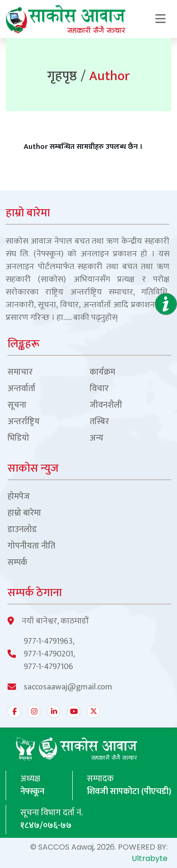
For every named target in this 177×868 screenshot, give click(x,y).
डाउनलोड (22, 530)
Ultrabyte (150, 858)
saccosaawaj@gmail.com (68, 687)
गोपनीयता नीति (31, 546)
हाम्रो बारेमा (24, 513)
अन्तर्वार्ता (21, 389)
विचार (99, 389)
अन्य (97, 438)
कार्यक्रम (102, 373)
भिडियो (18, 438)
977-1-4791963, (49, 642)
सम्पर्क (17, 563)
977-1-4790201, (49, 654)
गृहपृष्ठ (62, 76)
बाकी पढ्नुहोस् (95, 318)
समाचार (20, 373)
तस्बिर (99, 422)
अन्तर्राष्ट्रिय (24, 422)
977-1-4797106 (48, 667)
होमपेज (19, 497)
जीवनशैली (106, 405)
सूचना (17, 405)
